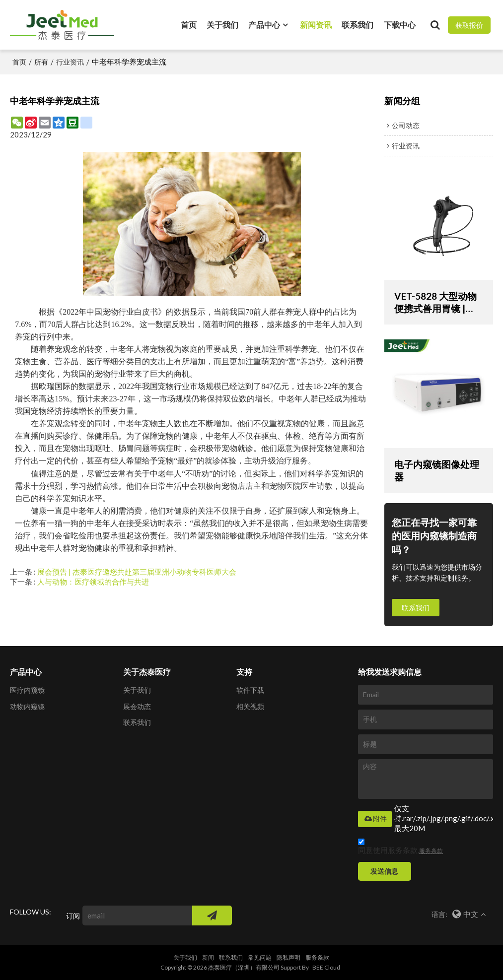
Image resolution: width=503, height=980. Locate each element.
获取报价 (469, 25)
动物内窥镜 (27, 706)
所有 (41, 62)
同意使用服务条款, (400, 848)
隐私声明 (288, 957)
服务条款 (431, 851)
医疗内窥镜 (27, 690)
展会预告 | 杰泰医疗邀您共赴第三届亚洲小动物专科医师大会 (137, 572)
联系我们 (358, 25)
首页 (189, 25)
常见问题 (260, 957)
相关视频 (250, 706)
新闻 (208, 957)
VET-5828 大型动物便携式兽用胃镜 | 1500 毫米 (435, 302)
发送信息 (384, 871)
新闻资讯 (316, 25)
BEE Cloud (326, 967)
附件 (375, 819)
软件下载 (250, 690)
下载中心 (400, 25)
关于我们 (222, 25)
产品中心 (264, 25)
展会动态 (137, 706)
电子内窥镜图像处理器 (437, 470)
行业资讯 (70, 62)
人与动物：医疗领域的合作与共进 (93, 582)
